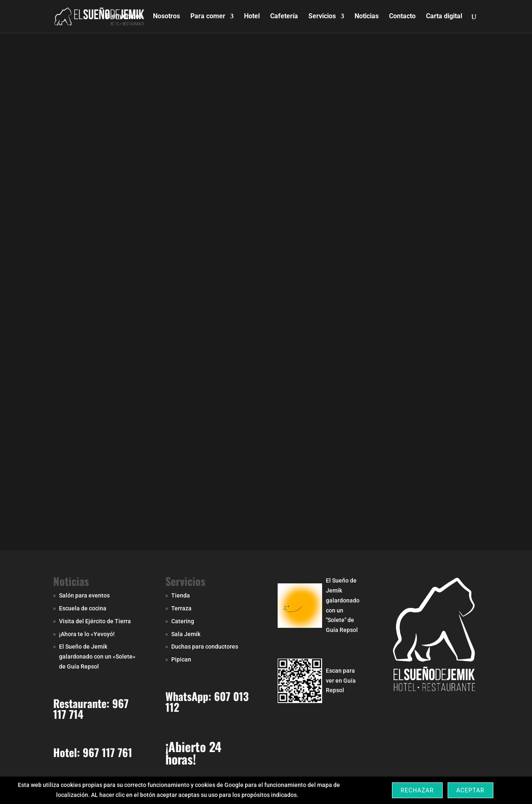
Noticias (367, 17)
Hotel (252, 17)
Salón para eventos (84, 595)
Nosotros (166, 17)
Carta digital (444, 17)
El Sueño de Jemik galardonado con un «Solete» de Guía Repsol (97, 656)
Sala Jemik (186, 634)
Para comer (208, 17)
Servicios (322, 17)
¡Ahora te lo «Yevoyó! (87, 634)
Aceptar (470, 790)
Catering (183, 621)
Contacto (402, 17)
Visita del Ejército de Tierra (95, 621)
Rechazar (417, 790)
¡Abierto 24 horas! (193, 753)
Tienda (181, 595)
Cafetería (284, 17)
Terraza (181, 608)
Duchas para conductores (205, 647)
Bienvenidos (124, 17)
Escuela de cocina (83, 608)
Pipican (181, 659)
